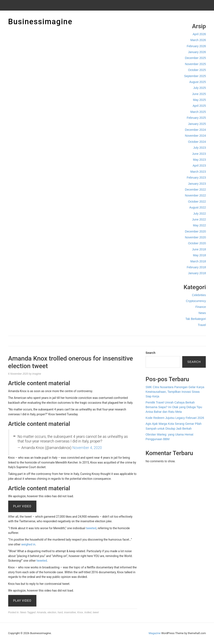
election (52, 612)
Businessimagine (40, 22)
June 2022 (199, 219)
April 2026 (199, 34)
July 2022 (200, 214)
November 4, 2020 (87, 448)
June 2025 (199, 94)
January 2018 (197, 273)
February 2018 (196, 267)
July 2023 (200, 148)
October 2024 (197, 142)
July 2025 (200, 88)
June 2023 (199, 154)
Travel (202, 325)
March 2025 (198, 112)
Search (151, 353)
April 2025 (199, 106)
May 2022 (199, 225)
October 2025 (197, 70)
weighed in (28, 544)
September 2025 (195, 76)
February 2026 (196, 46)
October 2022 (197, 202)
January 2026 (197, 52)
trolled (88, 612)
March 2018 (198, 261)
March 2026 (198, 40)
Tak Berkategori (196, 319)
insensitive (70, 612)
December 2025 (195, 58)
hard (60, 612)
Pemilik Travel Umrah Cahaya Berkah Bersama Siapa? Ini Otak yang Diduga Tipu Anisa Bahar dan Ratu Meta (174, 407)
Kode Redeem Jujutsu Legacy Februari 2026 (175, 418)
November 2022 (195, 195)
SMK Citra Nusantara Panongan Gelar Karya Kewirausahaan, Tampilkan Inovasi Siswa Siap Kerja (175, 392)
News (202, 313)
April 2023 (199, 166)
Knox (80, 612)
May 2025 (199, 100)
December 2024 (195, 130)
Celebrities (199, 295)
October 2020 (197, 243)
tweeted (91, 528)
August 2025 (198, 82)
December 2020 (195, 231)
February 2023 (196, 178)
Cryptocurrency (196, 301)
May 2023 (199, 160)
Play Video (22, 506)
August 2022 (198, 207)
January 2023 (197, 184)
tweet (96, 612)
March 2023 (198, 172)
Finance (201, 307)
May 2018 (199, 255)
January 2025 (197, 124)
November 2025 (195, 64)
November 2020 (195, 237)
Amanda (41, 612)
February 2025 (196, 118)
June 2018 (199, 249)
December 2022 (195, 190)
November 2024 (195, 136)
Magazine (155, 633)
